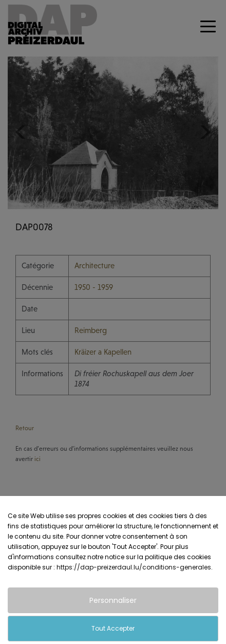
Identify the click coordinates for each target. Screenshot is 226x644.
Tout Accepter (113, 628)
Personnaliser (113, 600)
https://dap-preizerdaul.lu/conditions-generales (134, 567)
